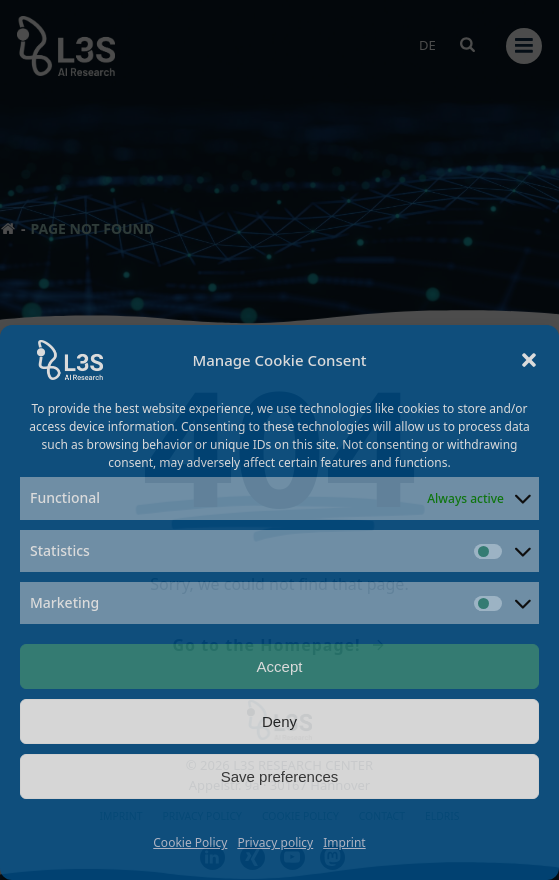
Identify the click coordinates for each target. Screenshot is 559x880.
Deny (279, 721)
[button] (529, 360)
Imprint (344, 842)
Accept (280, 666)
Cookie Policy (190, 842)
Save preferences (280, 776)
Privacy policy (275, 842)
